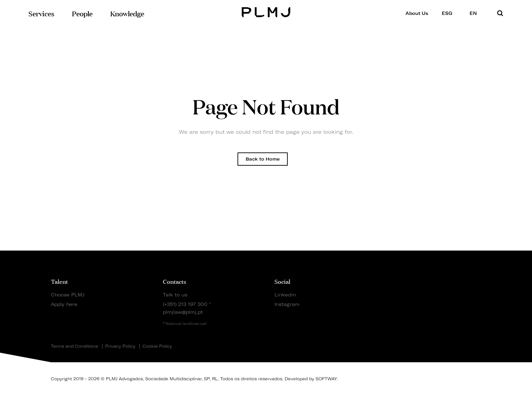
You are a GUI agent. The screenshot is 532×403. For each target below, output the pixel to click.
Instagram (287, 304)
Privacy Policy (120, 346)
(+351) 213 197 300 (185, 304)
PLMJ (266, 11)
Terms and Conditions (74, 346)
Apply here (64, 304)
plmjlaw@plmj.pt (183, 312)
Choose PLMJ (68, 295)
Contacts (175, 281)
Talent (59, 281)
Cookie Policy (157, 346)
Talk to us (175, 295)
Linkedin (285, 295)
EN (475, 13)
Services (41, 13)
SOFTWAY (326, 379)
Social (282, 281)
